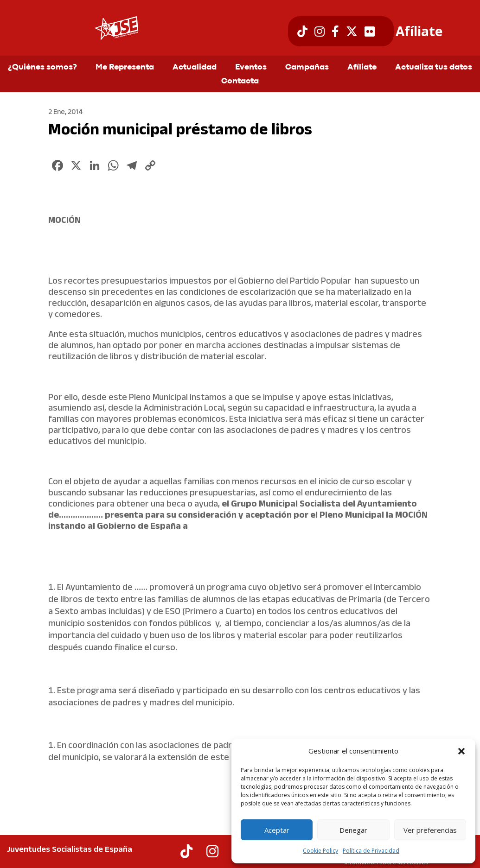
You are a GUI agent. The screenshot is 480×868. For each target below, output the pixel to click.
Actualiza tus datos (434, 68)
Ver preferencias (430, 830)
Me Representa (125, 68)
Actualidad (195, 68)
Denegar (353, 830)
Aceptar (277, 830)
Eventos (251, 68)
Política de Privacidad (371, 851)
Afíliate (419, 32)
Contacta (240, 82)
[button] (461, 751)
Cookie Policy (320, 851)
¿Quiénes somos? (42, 68)
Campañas (307, 68)
